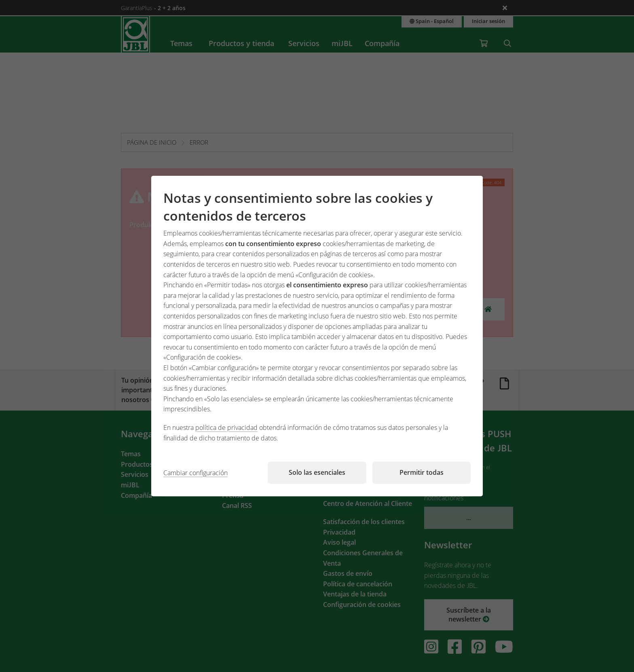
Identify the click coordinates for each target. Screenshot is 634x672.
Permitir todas (422, 472)
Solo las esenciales (317, 472)
